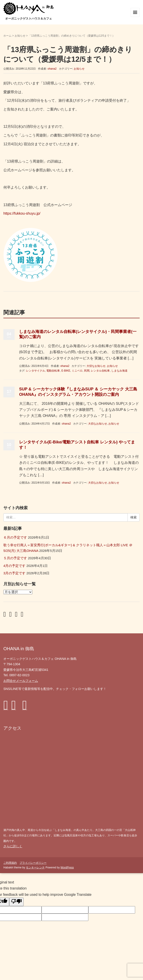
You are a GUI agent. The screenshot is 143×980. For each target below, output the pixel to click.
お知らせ (20, 36)
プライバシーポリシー (33, 863)
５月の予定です (15, 558)
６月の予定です (15, 537)
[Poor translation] (16, 902)
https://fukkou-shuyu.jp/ (22, 213)
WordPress (67, 868)
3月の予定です (14, 573)
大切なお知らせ (96, 366)
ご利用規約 (10, 863)
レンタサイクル (36, 371)
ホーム (7, 36)
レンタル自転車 (100, 371)
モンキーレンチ (35, 868)
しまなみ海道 (119, 371)
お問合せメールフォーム (21, 681)
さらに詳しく (13, 846)
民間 (87, 371)
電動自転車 (53, 371)
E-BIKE (66, 371)
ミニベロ (77, 371)
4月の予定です (14, 566)
